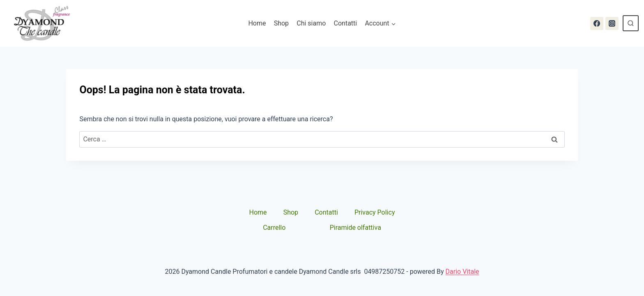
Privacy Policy (375, 212)
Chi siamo (311, 23)
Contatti (346, 23)
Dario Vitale (462, 272)
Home (257, 23)
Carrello (274, 228)
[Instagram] (612, 23)
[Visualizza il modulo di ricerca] (631, 23)
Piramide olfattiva (355, 228)
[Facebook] (597, 23)
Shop (281, 23)
